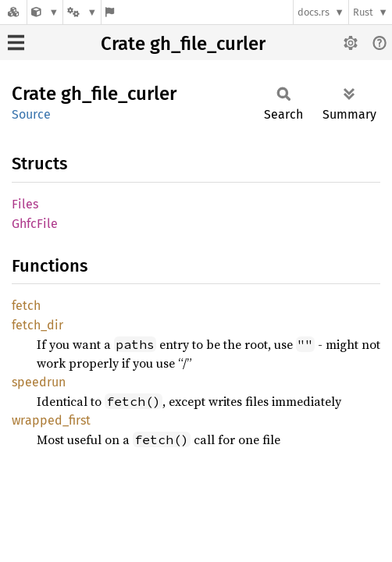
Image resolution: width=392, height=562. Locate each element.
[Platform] (82, 12)
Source (31, 114)
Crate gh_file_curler (183, 44)
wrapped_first (51, 420)
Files (25, 204)
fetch (26, 306)
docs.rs (314, 12)
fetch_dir (37, 325)
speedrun (39, 382)
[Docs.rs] (13, 12)
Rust (363, 12)
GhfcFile (35, 224)
